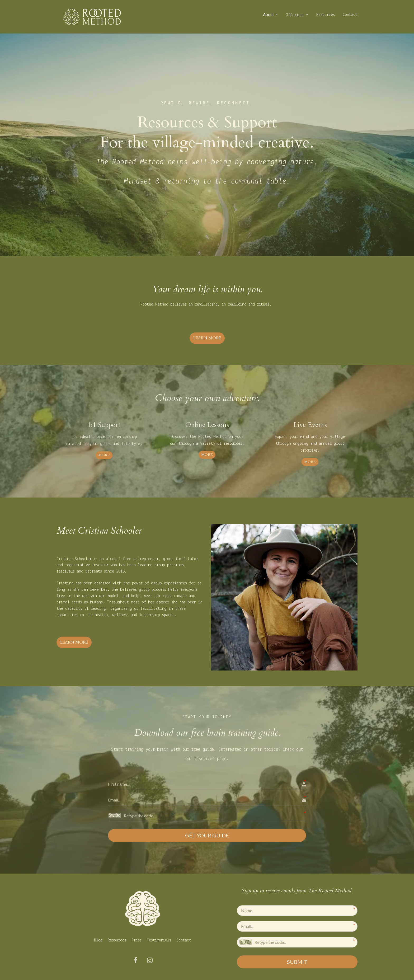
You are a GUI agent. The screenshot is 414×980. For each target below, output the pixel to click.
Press (137, 939)
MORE (104, 455)
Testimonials (159, 939)
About (268, 15)
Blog (98, 939)
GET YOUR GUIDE (207, 835)
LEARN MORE (207, 338)
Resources (326, 15)
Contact (350, 15)
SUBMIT (297, 961)
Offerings (295, 15)
